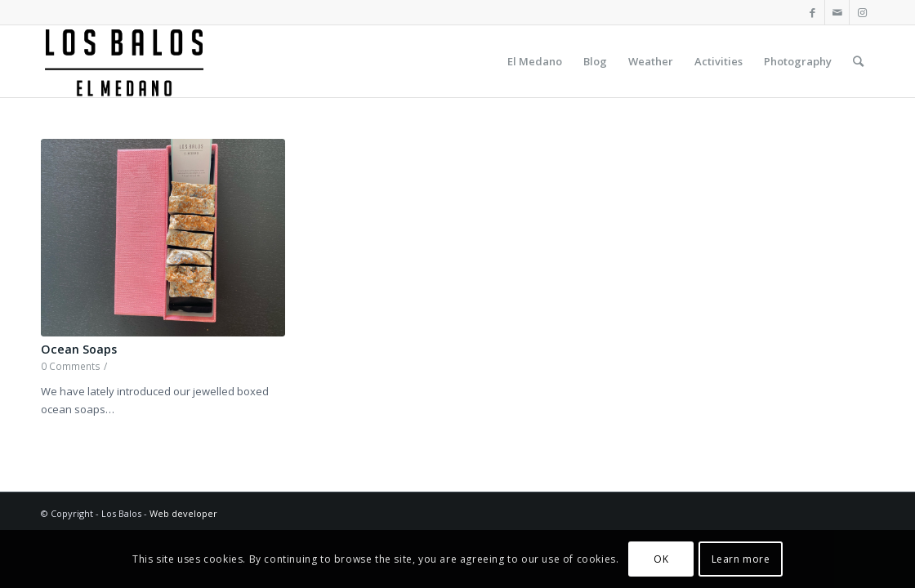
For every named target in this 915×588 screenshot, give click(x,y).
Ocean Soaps (79, 349)
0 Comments (71, 366)
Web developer (183, 513)
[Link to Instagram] (862, 12)
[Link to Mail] (837, 12)
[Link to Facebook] (812, 12)
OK (661, 559)
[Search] (858, 61)
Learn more (741, 559)
